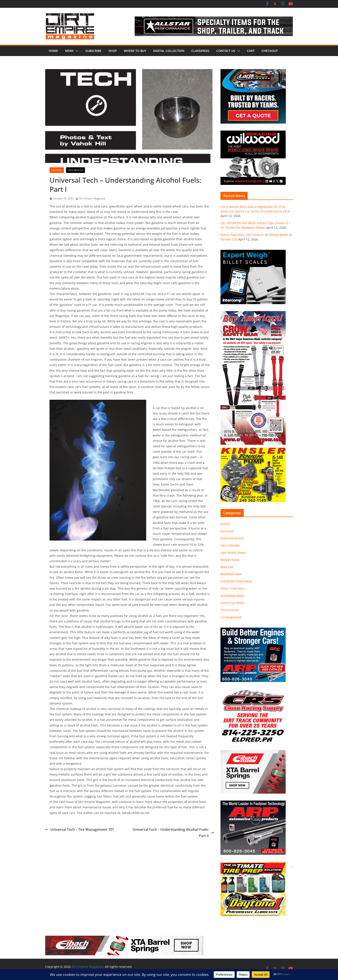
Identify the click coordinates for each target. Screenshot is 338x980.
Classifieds (200, 51)
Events (225, 524)
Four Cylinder (230, 545)
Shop (113, 51)
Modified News (231, 574)
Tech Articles (75, 170)
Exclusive (57, 170)
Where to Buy (135, 51)
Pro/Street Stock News (236, 581)
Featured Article (232, 538)
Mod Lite (227, 567)
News (69, 51)
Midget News (230, 560)
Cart (251, 51)
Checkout (270, 51)
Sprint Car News (232, 603)
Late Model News (233, 553)
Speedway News (232, 596)
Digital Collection (169, 51)
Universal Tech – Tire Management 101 (80, 829)
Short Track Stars (233, 588)
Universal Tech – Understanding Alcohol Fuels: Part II (173, 833)
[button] (76, 51)
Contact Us (226, 51)
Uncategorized (231, 617)
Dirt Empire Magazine (92, 198)
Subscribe (93, 51)
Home (53, 51)
